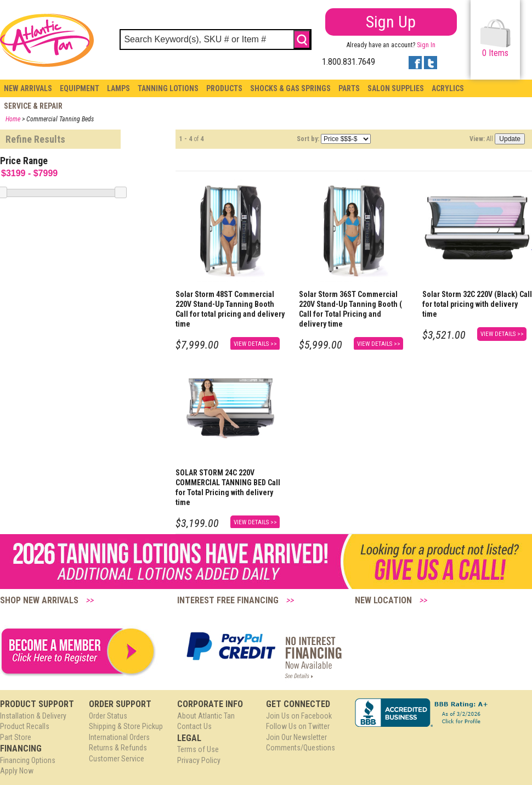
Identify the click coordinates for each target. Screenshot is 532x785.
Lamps (118, 88)
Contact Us (194, 726)
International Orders (119, 737)
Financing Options (28, 760)
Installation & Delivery (33, 716)
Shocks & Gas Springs (290, 88)
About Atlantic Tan (206, 716)
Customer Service (117, 759)
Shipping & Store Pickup (126, 726)
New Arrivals (28, 88)
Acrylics (448, 88)
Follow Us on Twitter (298, 726)
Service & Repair (33, 106)
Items (496, 39)
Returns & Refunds (118, 748)
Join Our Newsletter (296, 737)
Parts (349, 88)
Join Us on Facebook (299, 716)
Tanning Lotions (168, 88)
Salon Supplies (396, 88)
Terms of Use (198, 749)
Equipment (80, 88)
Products (224, 88)
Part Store (16, 737)
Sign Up (391, 22)
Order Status (108, 716)
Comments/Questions (301, 748)
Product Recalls (25, 726)
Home (13, 119)
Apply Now (17, 771)
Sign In (426, 45)
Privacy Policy (199, 760)
